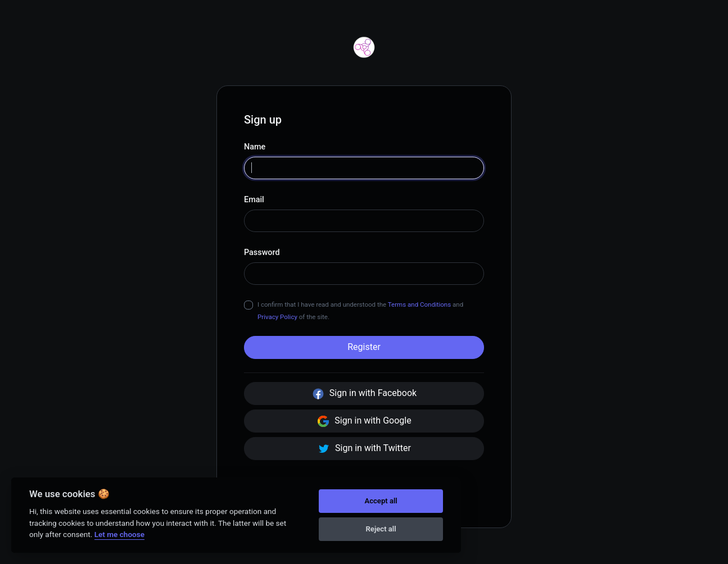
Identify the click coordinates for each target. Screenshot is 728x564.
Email (254, 200)
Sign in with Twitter (364, 449)
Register (364, 347)
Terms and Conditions (419, 304)
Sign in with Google (364, 421)
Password (262, 253)
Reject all (381, 529)
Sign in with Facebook (364, 394)
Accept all (381, 501)
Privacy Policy (277, 317)
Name (255, 147)
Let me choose (119, 534)
